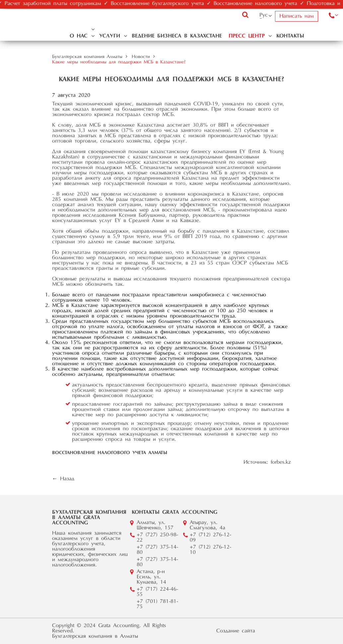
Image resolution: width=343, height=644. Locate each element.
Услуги (110, 36)
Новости (141, 57)
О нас (79, 36)
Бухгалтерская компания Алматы (87, 57)
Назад (67, 479)
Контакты (290, 36)
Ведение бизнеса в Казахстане (177, 36)
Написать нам (297, 16)
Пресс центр (247, 36)
